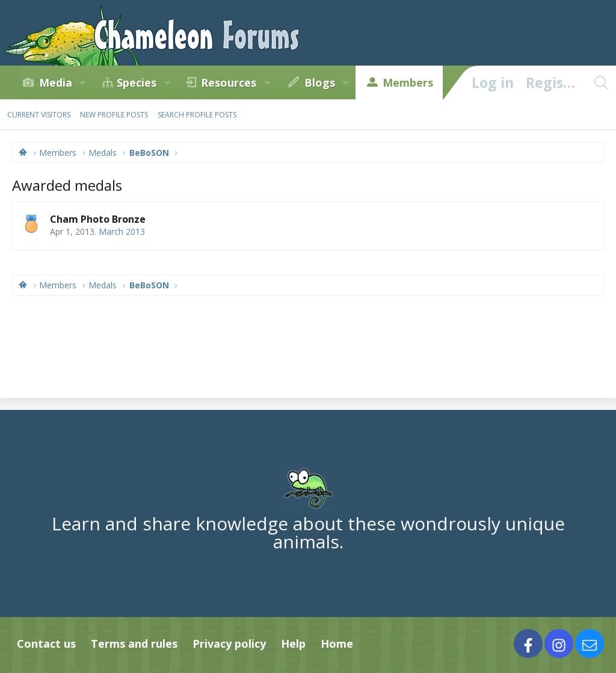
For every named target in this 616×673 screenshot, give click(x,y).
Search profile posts (197, 115)
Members (408, 82)
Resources (229, 82)
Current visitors (39, 115)
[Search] (601, 82)
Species (137, 82)
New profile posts (114, 115)
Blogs (320, 82)
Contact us (46, 644)
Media (56, 82)
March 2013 (122, 231)
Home (337, 644)
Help (293, 644)
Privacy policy (229, 644)
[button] (83, 82)
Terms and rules (134, 644)
